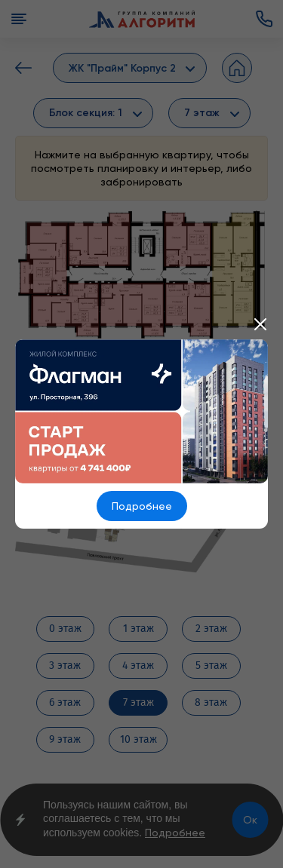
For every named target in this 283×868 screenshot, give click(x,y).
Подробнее (142, 506)
